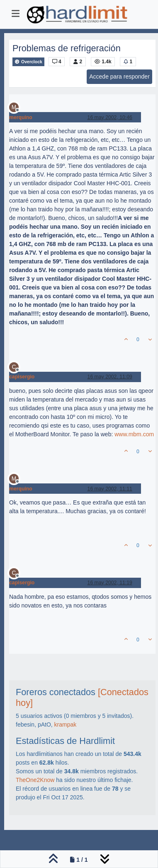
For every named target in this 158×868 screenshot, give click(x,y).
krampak (66, 725)
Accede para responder (119, 77)
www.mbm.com (134, 434)
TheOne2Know (35, 780)
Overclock (28, 62)
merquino (21, 117)
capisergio (22, 377)
